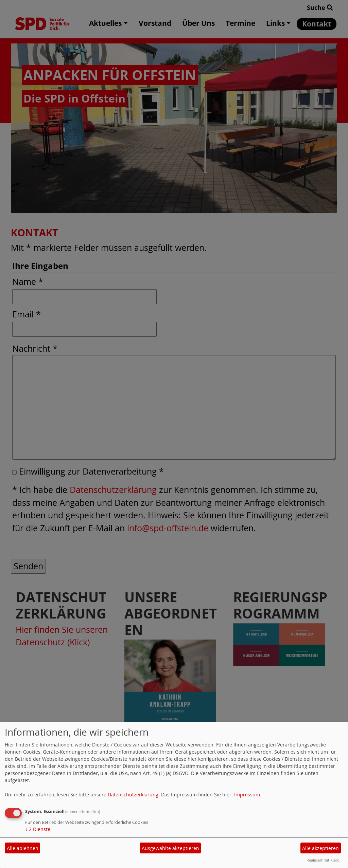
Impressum (247, 795)
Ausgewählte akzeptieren (170, 848)
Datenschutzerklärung (133, 795)
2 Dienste (38, 829)
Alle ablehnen (23, 848)
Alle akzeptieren (320, 848)
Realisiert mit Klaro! (324, 860)
